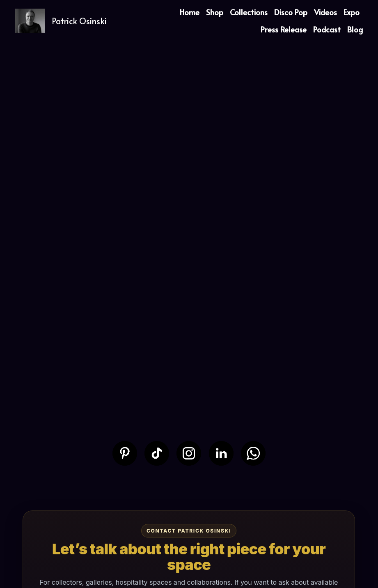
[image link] (125, 452)
